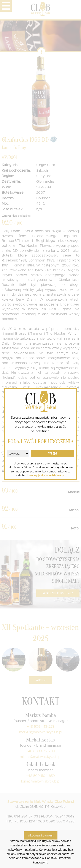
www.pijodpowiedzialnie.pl (46, 475)
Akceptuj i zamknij (41, 835)
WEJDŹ (53, 454)
